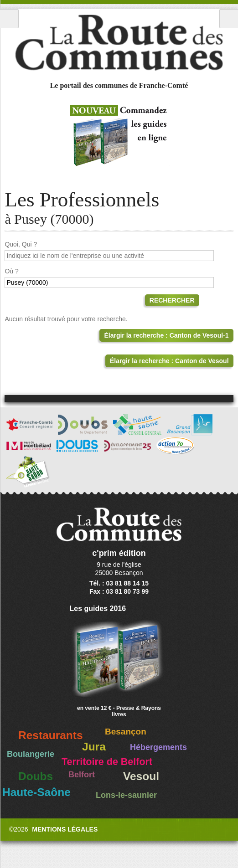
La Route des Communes (119, 43)
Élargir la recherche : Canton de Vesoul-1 (166, 335)
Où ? (11, 271)
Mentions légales (65, 829)
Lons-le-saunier (126, 795)
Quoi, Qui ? (21, 244)
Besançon (126, 732)
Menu (9, 19)
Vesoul (141, 776)
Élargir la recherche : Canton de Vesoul (169, 361)
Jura (94, 747)
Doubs (36, 776)
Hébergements (158, 747)
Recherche (229, 19)
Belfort (82, 775)
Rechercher (172, 300)
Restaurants (51, 735)
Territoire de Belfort (107, 762)
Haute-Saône (36, 792)
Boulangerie (31, 754)
